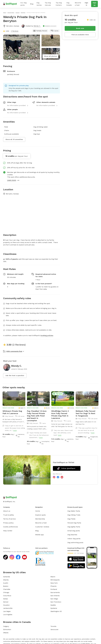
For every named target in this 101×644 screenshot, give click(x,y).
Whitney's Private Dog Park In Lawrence (12, 412)
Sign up (94, 4)
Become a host (78, 4)
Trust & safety (8, 515)
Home (38, 511)
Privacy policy (8, 523)
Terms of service (9, 519)
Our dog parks (23, 4)
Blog (32, 4)
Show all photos (50, 56)
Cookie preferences (11, 527)
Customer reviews (42, 527)
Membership (40, 519)
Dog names (39, 4)
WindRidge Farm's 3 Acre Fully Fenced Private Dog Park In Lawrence (60, 415)
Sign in (86, 4)
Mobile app (40, 535)
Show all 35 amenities (14, 139)
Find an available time (80, 35)
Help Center (8, 531)
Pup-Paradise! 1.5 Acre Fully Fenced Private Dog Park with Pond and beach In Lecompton (37, 416)
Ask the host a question (15, 375)
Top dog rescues (48, 4)
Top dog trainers (59, 4)
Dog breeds (69, 4)
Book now (80, 28)
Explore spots (40, 515)
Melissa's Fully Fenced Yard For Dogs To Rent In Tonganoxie (85, 413)
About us (7, 511)
